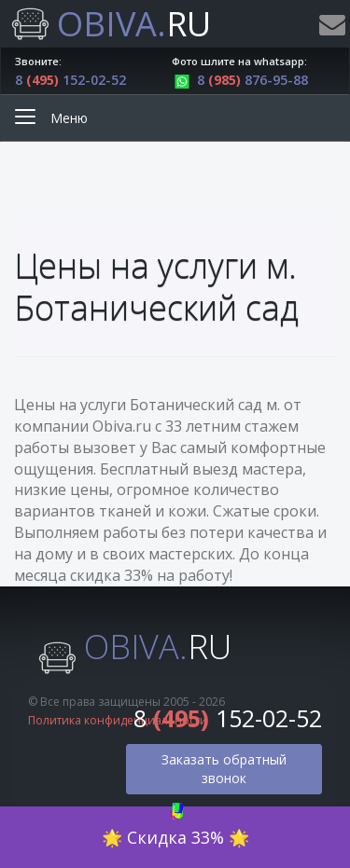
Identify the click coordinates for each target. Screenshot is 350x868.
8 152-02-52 (70, 80)
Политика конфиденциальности (118, 720)
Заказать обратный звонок (224, 769)
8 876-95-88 (240, 80)
